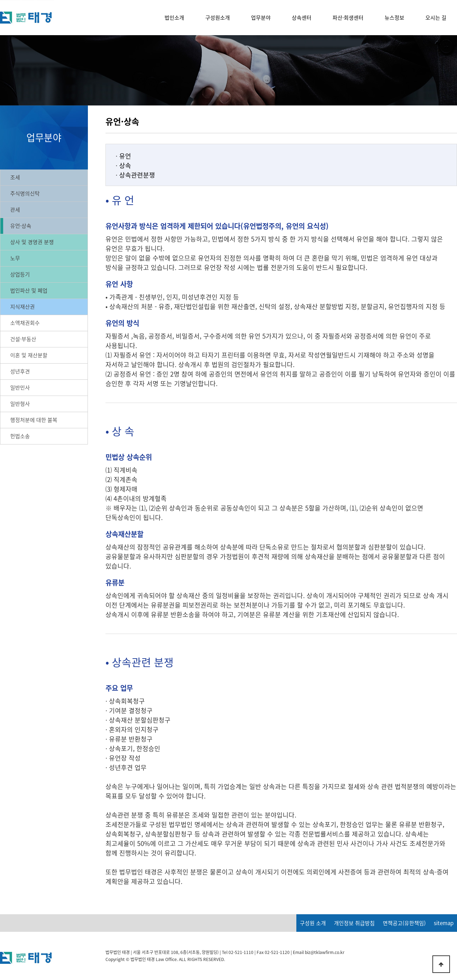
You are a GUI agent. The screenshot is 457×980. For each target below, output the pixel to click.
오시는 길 (436, 18)
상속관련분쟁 (137, 175)
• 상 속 (120, 431)
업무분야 (261, 18)
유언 (125, 156)
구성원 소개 (313, 923)
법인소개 (174, 18)
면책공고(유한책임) (404, 923)
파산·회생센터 (348, 18)
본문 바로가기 (0, 0)
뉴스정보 (394, 18)
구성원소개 (218, 18)
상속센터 (302, 18)
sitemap (444, 923)
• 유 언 (120, 200)
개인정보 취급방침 (354, 923)
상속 (125, 165)
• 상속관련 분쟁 (140, 662)
